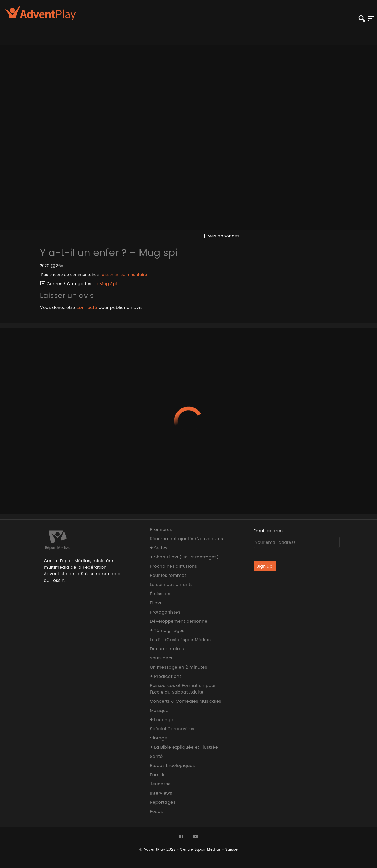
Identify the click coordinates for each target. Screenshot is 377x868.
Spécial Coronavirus (172, 729)
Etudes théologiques (172, 766)
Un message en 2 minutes (179, 667)
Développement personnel (179, 621)
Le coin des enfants (171, 585)
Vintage (159, 738)
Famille (158, 775)
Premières (161, 529)
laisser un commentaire (124, 275)
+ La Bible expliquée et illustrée (184, 747)
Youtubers (161, 658)
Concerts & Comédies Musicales (186, 701)
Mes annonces (221, 236)
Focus (156, 811)
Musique (159, 710)
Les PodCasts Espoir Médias (180, 640)
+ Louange (162, 720)
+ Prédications (166, 676)
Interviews (161, 793)
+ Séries (159, 548)
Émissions (161, 594)
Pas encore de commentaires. (94, 275)
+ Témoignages (167, 630)
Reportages (163, 802)
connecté (87, 308)
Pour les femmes (168, 575)
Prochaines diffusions (174, 566)
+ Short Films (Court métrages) (184, 557)
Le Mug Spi (105, 284)
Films (156, 603)
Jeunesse (160, 784)
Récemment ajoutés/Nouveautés (187, 539)
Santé (156, 756)
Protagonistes (165, 612)
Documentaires (167, 649)
